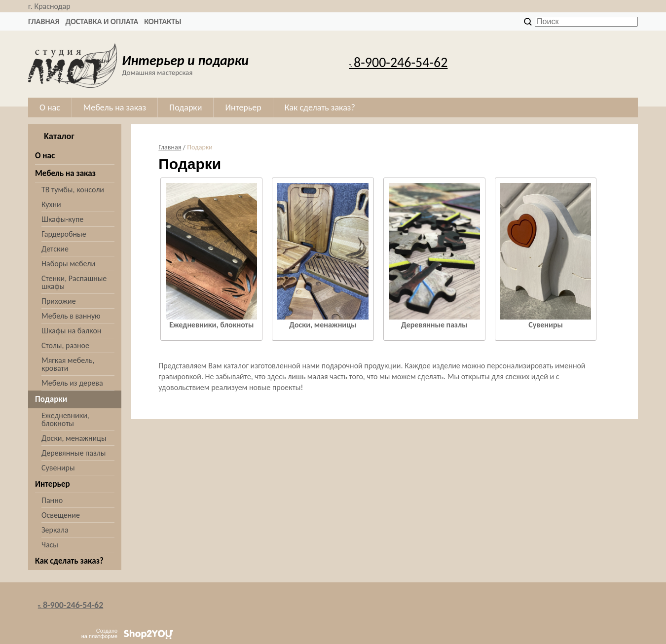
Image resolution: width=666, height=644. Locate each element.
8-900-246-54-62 (398, 62)
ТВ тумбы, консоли (73, 190)
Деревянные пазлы (74, 453)
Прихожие (59, 301)
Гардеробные (64, 234)
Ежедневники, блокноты (65, 419)
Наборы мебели (68, 264)
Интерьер (53, 484)
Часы (50, 545)
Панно (52, 500)
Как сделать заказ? (69, 561)
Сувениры (58, 468)
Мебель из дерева (72, 383)
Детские (55, 249)
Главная (44, 21)
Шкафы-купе (62, 219)
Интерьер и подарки (185, 60)
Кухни (51, 204)
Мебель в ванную (71, 316)
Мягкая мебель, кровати (68, 364)
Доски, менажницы (74, 438)
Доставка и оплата (102, 21)
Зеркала (55, 530)
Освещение (61, 515)
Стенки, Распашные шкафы (74, 282)
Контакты (163, 21)
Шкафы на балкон (71, 331)
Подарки (51, 399)
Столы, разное (65, 345)
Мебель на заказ (65, 173)
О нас (45, 156)
